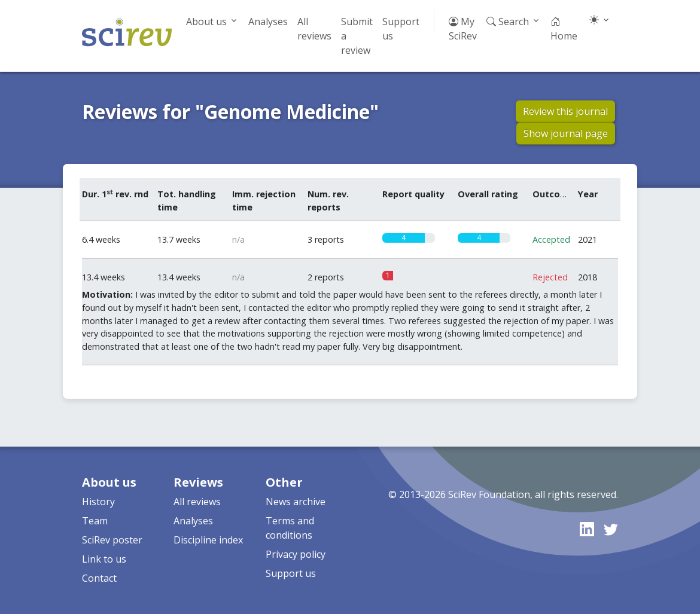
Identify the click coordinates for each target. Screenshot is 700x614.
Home (564, 29)
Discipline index (208, 540)
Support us (401, 29)
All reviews (314, 29)
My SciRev (463, 29)
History (98, 502)
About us (206, 22)
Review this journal (565, 111)
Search (508, 22)
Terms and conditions (290, 528)
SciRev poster (112, 540)
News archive (296, 502)
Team (95, 521)
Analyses (268, 22)
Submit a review (357, 36)
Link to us (104, 559)
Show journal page (566, 133)
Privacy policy (296, 554)
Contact (99, 578)
